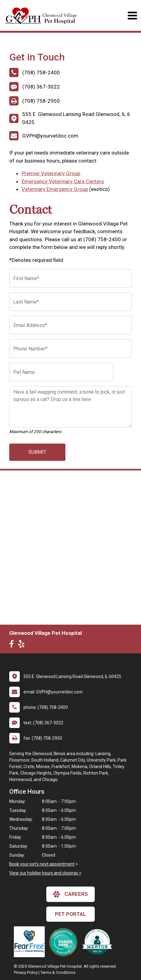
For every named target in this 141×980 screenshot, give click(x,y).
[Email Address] (70, 325)
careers (70, 894)
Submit (37, 452)
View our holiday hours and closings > (45, 873)
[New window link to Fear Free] (31, 942)
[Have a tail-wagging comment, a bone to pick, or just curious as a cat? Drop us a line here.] (70, 407)
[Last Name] (70, 302)
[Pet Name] (61, 372)
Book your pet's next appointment (42, 864)
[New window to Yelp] (23, 645)
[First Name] (70, 278)
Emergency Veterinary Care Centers (63, 181)
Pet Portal (70, 914)
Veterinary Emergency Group (55, 189)
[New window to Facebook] (13, 645)
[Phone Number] (70, 349)
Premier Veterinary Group (51, 173)
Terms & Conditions (58, 972)
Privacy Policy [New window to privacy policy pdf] (26, 972)
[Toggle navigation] (132, 16)
